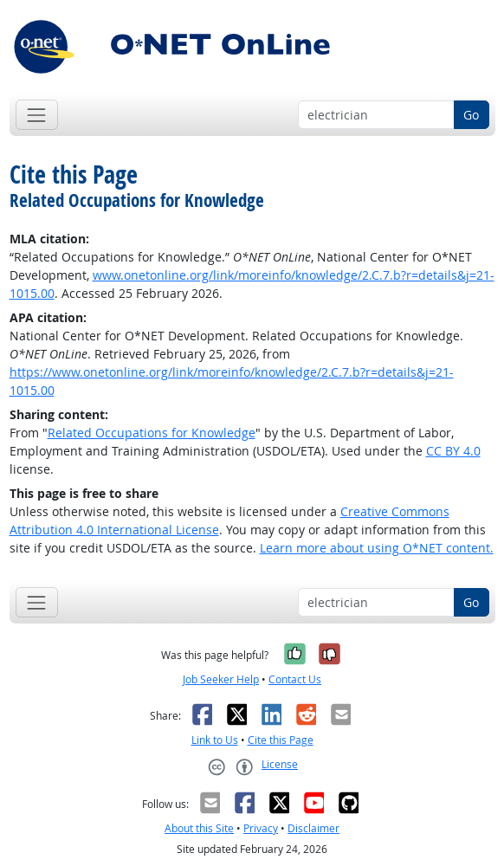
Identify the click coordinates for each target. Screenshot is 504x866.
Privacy (261, 828)
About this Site (199, 828)
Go (471, 115)
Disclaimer (313, 828)
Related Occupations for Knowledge (152, 433)
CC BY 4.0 (453, 451)
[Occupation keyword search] (376, 115)
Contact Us (295, 679)
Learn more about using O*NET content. (377, 548)
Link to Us (215, 740)
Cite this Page (281, 740)
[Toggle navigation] (37, 115)
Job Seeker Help (221, 679)
